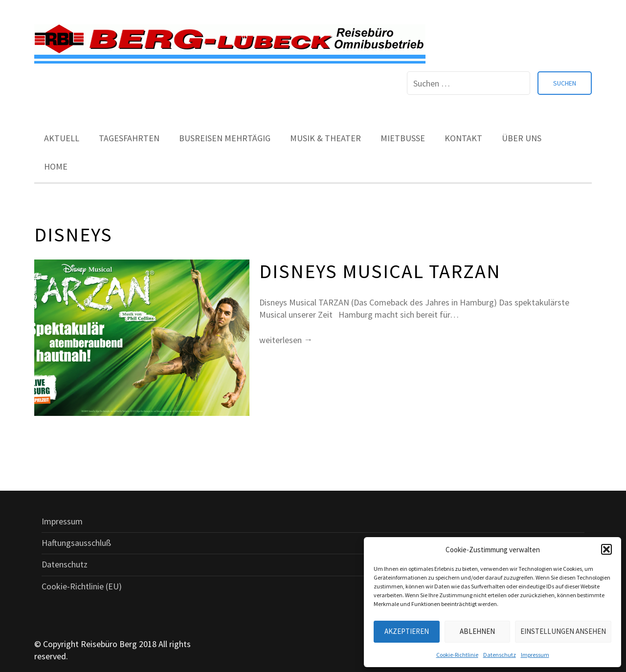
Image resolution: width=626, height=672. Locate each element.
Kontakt (463, 138)
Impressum (535, 655)
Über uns (522, 138)
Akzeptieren (407, 631)
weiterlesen (286, 340)
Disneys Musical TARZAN (380, 271)
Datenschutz (500, 655)
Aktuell (62, 138)
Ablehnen (477, 631)
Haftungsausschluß (76, 543)
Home (56, 166)
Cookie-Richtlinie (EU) (82, 586)
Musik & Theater (325, 138)
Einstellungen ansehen (563, 631)
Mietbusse (403, 138)
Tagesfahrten (129, 138)
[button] (606, 549)
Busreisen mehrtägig (225, 138)
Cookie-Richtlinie (457, 655)
